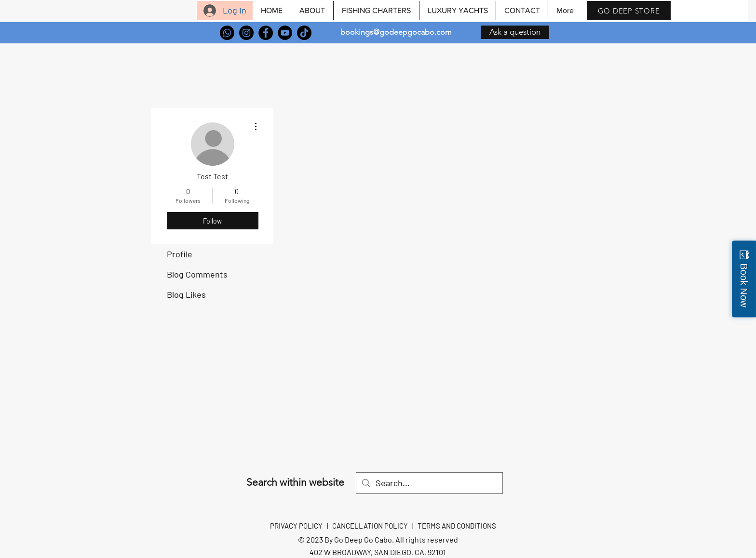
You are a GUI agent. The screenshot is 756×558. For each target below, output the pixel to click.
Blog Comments (197, 274)
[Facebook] (266, 33)
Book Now (744, 285)
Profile (180, 254)
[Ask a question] (515, 32)
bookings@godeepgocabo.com (396, 32)
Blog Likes (186, 294)
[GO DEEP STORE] (629, 11)
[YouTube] (285, 33)
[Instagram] (246, 33)
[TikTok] (304, 33)
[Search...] (429, 483)
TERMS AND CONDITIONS (457, 526)
